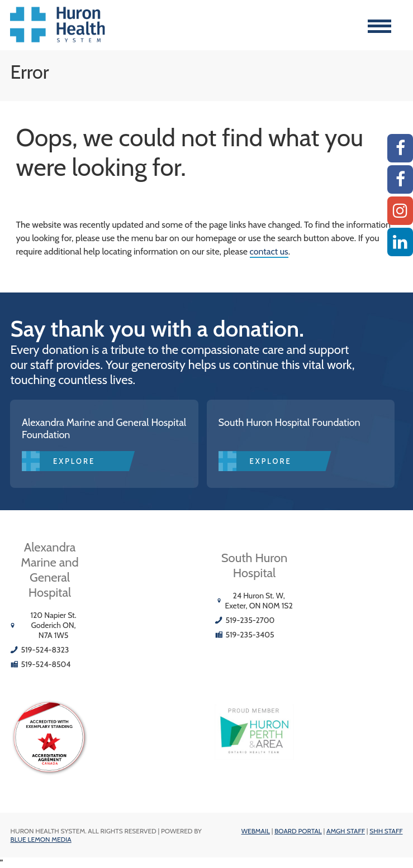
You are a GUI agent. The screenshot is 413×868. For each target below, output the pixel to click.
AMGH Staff (346, 831)
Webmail (256, 831)
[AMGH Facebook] (400, 148)
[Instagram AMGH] (400, 211)
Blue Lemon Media (41, 839)
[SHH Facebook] (400, 179)
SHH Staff (386, 831)
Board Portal (298, 831)
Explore (74, 461)
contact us (269, 251)
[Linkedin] (400, 242)
